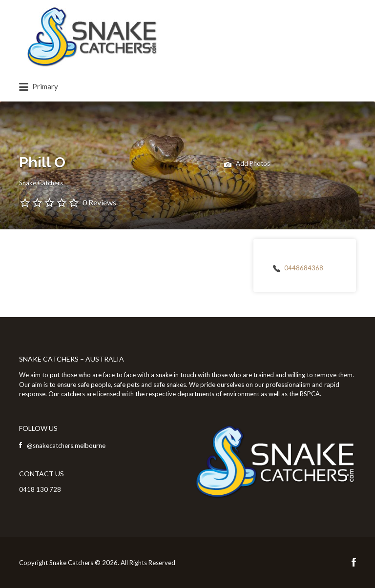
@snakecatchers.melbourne (66, 446)
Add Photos (247, 164)
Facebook (354, 562)
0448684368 (304, 268)
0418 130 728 (40, 489)
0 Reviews (99, 202)
